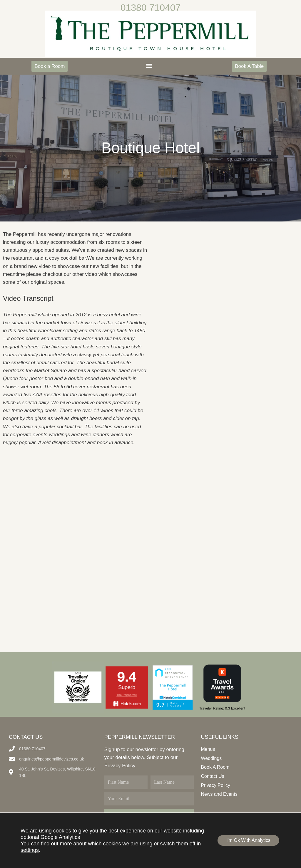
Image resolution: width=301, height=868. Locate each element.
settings (30, 850)
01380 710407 (151, 8)
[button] (149, 66)
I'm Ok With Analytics (248, 840)
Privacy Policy (120, 766)
